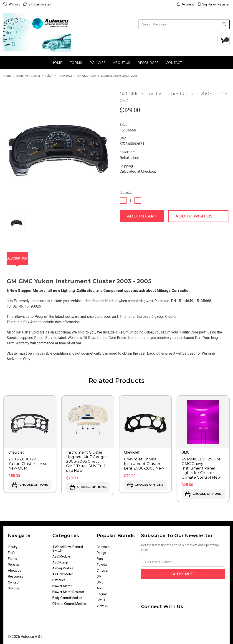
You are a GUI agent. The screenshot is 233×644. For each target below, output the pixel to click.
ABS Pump (60, 560)
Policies (98, 63)
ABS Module (61, 554)
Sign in (205, 4)
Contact (174, 63)
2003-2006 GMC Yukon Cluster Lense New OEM (28, 461)
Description (22, 257)
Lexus (101, 598)
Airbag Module (63, 566)
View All (102, 604)
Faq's (12, 551)
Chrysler (103, 568)
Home (57, 63)
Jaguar (102, 592)
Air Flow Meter (63, 572)
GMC (100, 580)
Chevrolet (104, 545)
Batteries (59, 578)
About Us (122, 63)
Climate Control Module (69, 601)
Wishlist (12, 4)
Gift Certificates (37, 4)
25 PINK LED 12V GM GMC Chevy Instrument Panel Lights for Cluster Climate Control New (201, 466)
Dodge (101, 551)
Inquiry (13, 545)
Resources (148, 63)
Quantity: (126, 192)
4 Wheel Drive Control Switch (68, 546)
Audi (100, 586)
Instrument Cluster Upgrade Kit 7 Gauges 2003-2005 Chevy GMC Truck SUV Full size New (87, 459)
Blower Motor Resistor (68, 590)
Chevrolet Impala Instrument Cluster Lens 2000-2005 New (144, 461)
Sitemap (14, 586)
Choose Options (30, 483)
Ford (100, 556)
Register (224, 4)
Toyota (102, 562)
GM (99, 574)
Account (185, 4)
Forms (76, 63)
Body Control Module (67, 596)
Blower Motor (62, 584)
